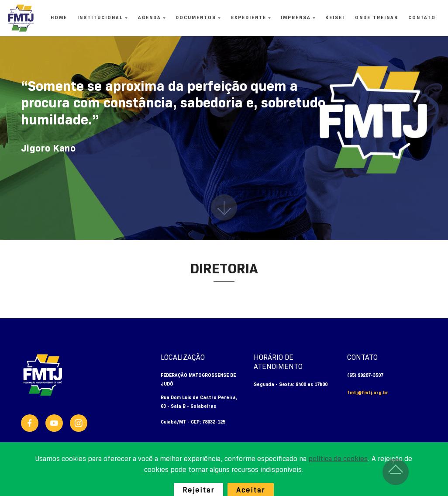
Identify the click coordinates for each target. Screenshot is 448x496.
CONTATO (422, 18)
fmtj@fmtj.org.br (368, 393)
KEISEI (335, 18)
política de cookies (338, 472)
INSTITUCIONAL (100, 18)
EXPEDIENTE (249, 18)
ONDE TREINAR (377, 18)
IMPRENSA (296, 18)
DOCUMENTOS (196, 18)
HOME (59, 18)
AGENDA (150, 18)
